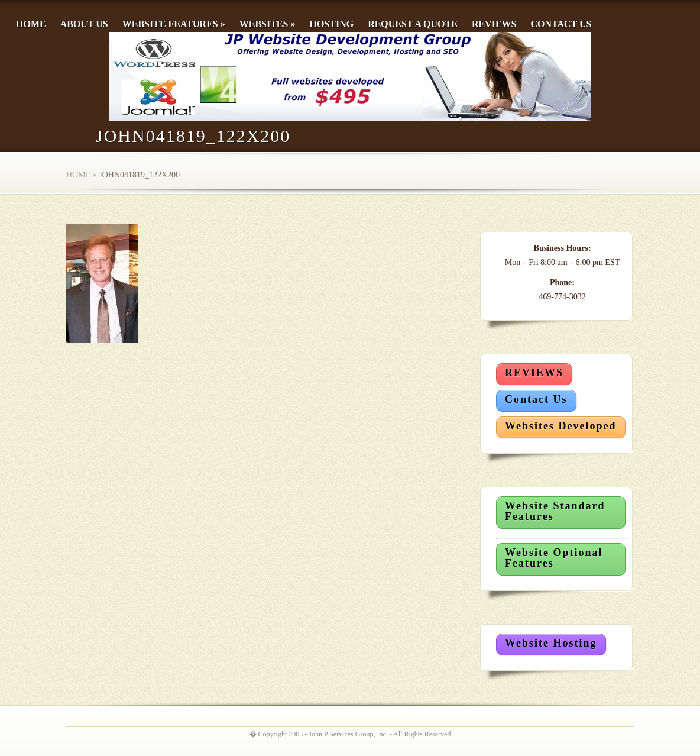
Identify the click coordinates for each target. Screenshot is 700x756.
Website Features (174, 24)
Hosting (331, 24)
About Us (84, 24)
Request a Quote (413, 24)
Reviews (494, 24)
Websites (268, 24)
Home (31, 24)
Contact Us (561, 24)
